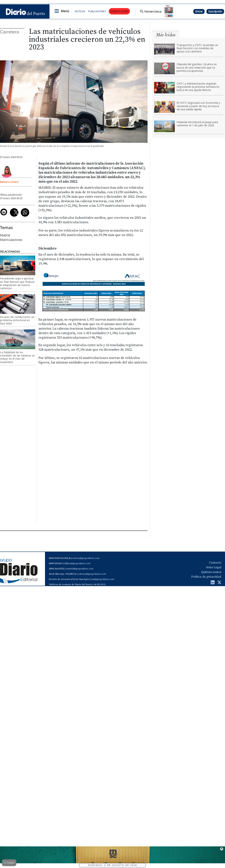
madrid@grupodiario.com (80, 569)
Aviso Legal (214, 567)
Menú (65, 11)
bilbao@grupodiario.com (78, 563)
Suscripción (215, 11)
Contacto (215, 563)
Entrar (199, 11)
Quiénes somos (211, 572)
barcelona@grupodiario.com (84, 558)
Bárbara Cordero (9, 182)
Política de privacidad (206, 577)
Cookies (9, 863)
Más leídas (166, 35)
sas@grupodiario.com (103, 579)
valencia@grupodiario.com (92, 574)
